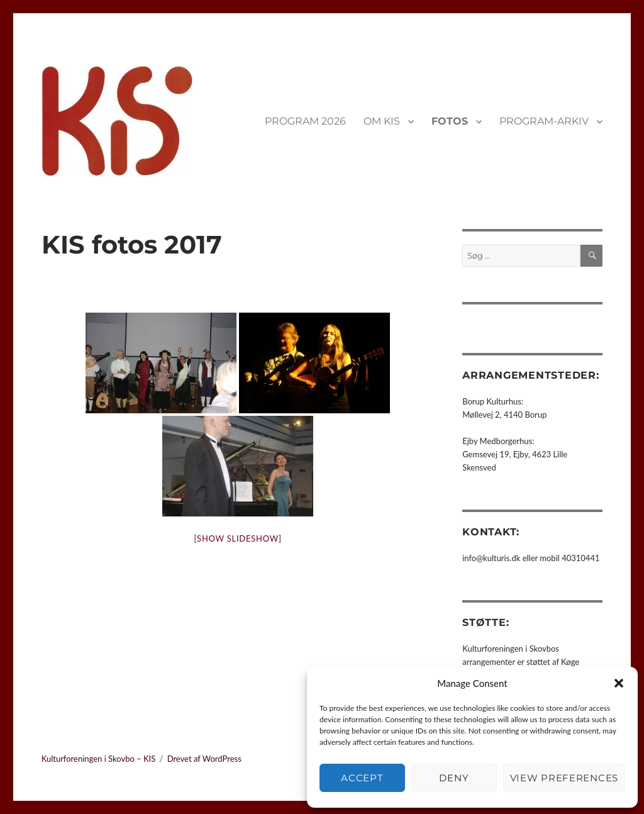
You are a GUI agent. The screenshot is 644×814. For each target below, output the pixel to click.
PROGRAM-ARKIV (544, 121)
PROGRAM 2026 (305, 121)
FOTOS (450, 121)
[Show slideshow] (238, 538)
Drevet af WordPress (204, 759)
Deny (454, 778)
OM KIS (382, 121)
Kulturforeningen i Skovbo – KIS (99, 759)
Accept (362, 778)
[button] (619, 683)
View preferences (564, 778)
